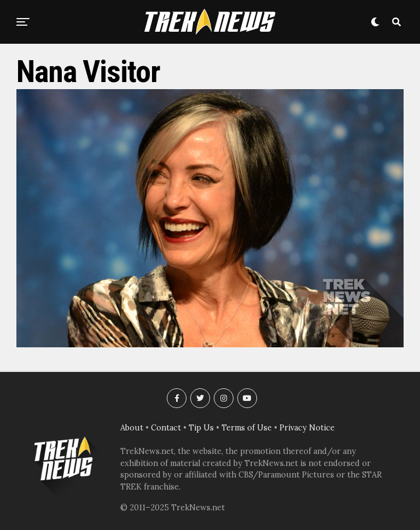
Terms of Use (247, 428)
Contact (166, 428)
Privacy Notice (307, 428)
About (132, 428)
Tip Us (201, 428)
